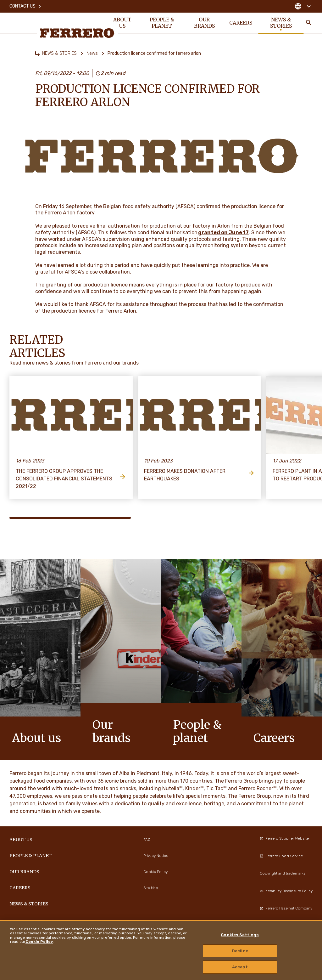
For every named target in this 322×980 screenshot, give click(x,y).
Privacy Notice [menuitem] (156, 856)
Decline (240, 951)
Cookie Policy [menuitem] (155, 872)
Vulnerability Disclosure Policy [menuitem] (286, 891)
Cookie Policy (39, 942)
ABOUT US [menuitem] (122, 23)
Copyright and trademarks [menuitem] (283, 873)
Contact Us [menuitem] (26, 6)
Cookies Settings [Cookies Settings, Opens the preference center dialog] (240, 935)
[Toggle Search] (309, 23)
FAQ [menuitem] (147, 840)
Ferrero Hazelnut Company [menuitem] (286, 908)
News (92, 53)
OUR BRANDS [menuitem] (204, 23)
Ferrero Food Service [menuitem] (281, 856)
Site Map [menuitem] (151, 888)
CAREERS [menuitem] (241, 23)
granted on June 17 (223, 232)
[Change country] (303, 6)
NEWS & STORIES (59, 53)
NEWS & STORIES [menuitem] (281, 23)
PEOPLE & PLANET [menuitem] (162, 23)
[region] (161, 950)
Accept (240, 967)
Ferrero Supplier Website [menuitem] (284, 838)
